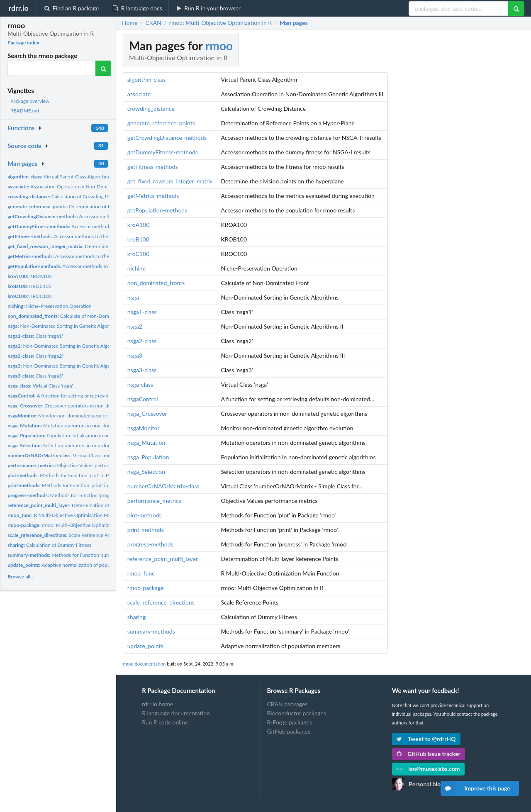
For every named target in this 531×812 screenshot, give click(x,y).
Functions (21, 128)
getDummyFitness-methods (163, 152)
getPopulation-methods (157, 210)
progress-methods (150, 544)
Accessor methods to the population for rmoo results (92, 266)
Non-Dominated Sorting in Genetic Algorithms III (68, 366)
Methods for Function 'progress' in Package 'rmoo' (83, 495)
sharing (136, 617)
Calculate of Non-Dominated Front (72, 316)
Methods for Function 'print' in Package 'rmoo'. (75, 485)
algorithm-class (146, 79)
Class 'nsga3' (35, 376)
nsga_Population (148, 457)
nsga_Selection (146, 472)
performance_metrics (154, 501)
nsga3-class (142, 370)
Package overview (30, 101)
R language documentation (176, 713)
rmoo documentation (144, 664)
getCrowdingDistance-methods (167, 138)
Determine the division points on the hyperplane (99, 246)
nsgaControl (143, 399)
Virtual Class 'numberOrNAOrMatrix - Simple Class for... (101, 455)
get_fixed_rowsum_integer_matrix (170, 181)
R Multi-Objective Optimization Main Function (71, 515)
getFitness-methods (153, 167)
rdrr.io (18, 8)
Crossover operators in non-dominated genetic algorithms (89, 406)
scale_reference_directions (161, 602)
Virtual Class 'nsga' (40, 386)
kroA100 (139, 225)
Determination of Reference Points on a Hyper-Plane (96, 206)
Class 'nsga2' (35, 356)
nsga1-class (142, 312)
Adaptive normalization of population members (76, 565)
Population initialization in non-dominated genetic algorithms (93, 435)
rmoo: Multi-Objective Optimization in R (69, 525)
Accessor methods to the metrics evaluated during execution (97, 256)
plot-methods (145, 515)
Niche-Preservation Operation (50, 306)
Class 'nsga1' (35, 336)
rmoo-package (146, 588)
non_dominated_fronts (156, 283)
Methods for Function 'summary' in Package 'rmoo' (84, 555)
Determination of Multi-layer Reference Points (90, 505)
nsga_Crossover (147, 413)
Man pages (22, 163)
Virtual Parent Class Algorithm (58, 177)
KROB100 (29, 286)
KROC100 (29, 296)
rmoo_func (141, 573)
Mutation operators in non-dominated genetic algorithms (87, 426)
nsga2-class (142, 341)
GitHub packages (289, 731)
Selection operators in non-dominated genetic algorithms (87, 445)
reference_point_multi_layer (163, 559)
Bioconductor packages (296, 713)
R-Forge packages (289, 722)
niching (136, 268)
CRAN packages (287, 704)
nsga (133, 297)
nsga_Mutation (146, 443)
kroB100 (138, 239)
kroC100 (138, 254)
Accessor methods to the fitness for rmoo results (84, 236)
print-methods (146, 530)
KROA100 (29, 276)
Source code (24, 146)
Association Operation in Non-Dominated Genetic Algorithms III (89, 187)
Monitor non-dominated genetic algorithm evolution (80, 416)
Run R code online (165, 722)
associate (139, 94)
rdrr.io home (157, 704)
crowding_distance (151, 109)
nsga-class (140, 384)
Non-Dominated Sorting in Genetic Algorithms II (68, 346)
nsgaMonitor (144, 428)
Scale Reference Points (63, 535)
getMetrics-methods (153, 196)
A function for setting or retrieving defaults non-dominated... (88, 396)
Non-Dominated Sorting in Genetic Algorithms (64, 326)
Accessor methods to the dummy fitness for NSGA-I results (104, 226)
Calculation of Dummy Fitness (49, 545)
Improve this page (475, 788)
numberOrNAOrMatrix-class (163, 486)
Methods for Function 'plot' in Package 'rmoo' (73, 475)
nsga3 (135, 355)
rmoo (219, 46)
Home (130, 23)
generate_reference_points (161, 123)
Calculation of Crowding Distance (66, 196)
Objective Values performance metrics (74, 465)
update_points (145, 646)
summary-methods (151, 631)
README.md (25, 111)
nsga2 (135, 326)
